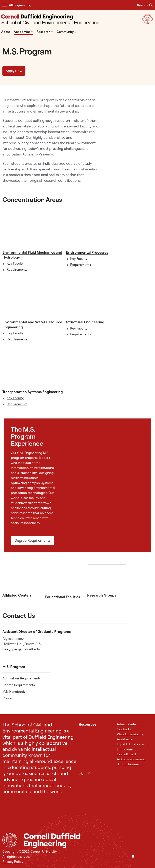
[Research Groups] (107, 578)
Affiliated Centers (17, 595)
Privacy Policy (13, 862)
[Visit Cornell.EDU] (148, 23)
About (6, 32)
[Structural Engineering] (97, 298)
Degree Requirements (32, 540)
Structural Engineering (85, 322)
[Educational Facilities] (65, 579)
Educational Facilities (62, 597)
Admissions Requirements (21, 678)
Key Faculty (15, 263)
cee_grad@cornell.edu (21, 649)
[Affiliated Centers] (22, 578)
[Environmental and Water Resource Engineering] (33, 298)
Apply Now (14, 71)
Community (67, 31)
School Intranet (128, 764)
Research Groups (102, 595)
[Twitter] (81, 773)
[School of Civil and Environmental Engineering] (50, 20)
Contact (9, 698)
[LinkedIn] (89, 773)
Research (45, 31)
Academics (23, 31)
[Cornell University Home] (10, 840)
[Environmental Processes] (97, 228)
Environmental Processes (87, 252)
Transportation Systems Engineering (33, 392)
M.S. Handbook (14, 692)
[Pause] (133, 857)
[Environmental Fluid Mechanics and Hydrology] (33, 228)
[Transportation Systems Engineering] (33, 367)
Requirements (17, 269)
